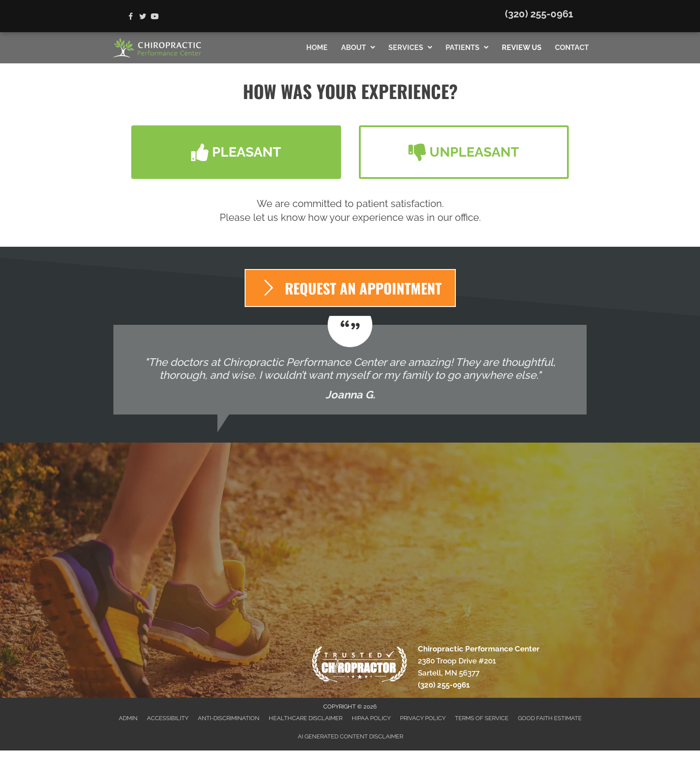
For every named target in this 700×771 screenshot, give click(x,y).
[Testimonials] (350, 370)
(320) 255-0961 (539, 14)
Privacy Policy (423, 718)
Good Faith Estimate (550, 718)
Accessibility (168, 718)
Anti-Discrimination (229, 718)
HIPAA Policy (371, 718)
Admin (128, 718)
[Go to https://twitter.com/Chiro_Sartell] (143, 17)
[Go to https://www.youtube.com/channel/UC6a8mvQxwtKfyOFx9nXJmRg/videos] (155, 17)
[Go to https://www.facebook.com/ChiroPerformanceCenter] (131, 17)
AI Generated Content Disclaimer (350, 736)
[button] (236, 152)
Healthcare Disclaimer (306, 718)
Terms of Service (482, 718)
